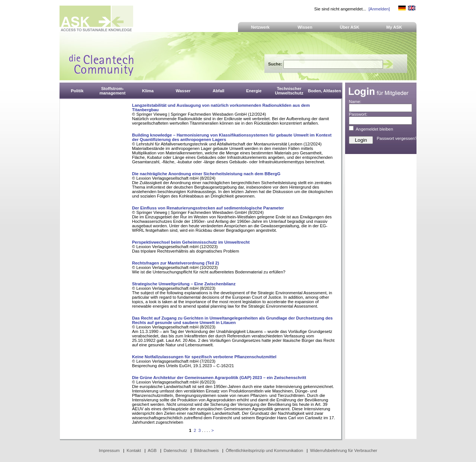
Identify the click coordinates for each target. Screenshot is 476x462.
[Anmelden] (379, 9)
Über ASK (350, 27)
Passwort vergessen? (397, 138)
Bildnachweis (206, 450)
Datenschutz (175, 450)
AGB (152, 450)
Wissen (305, 27)
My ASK (394, 27)
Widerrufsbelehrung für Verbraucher (344, 450)
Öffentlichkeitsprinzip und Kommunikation (264, 450)
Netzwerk (260, 27)
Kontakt (134, 450)
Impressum (109, 450)
